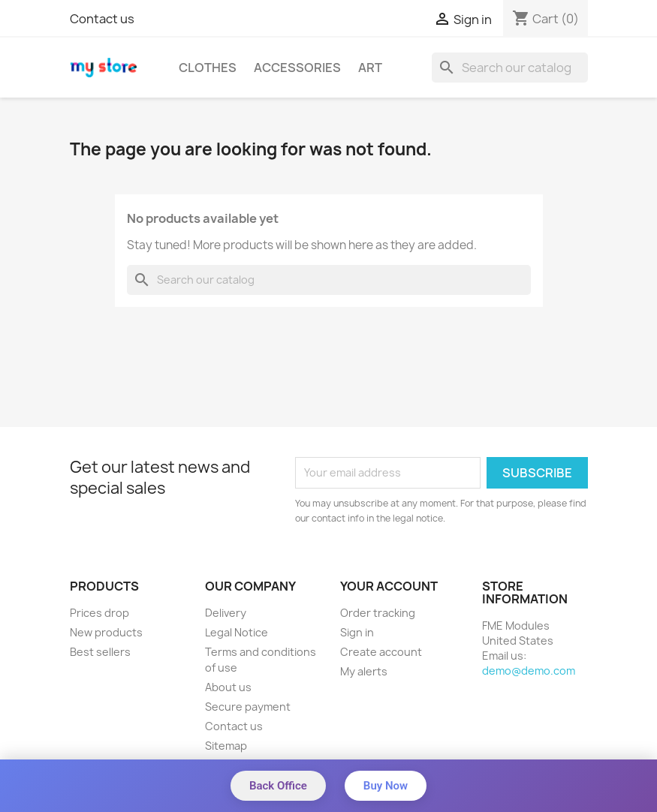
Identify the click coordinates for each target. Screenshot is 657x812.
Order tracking (378, 613)
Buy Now (386, 786)
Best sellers (100, 652)
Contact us (102, 19)
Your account (389, 586)
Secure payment (248, 707)
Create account (381, 652)
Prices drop (99, 613)
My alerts (364, 671)
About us (228, 687)
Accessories (297, 68)
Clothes (208, 68)
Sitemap (226, 746)
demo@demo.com (529, 671)
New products (106, 632)
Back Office (278, 786)
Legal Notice (237, 632)
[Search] (510, 68)
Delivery (226, 613)
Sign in (357, 632)
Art (370, 68)
